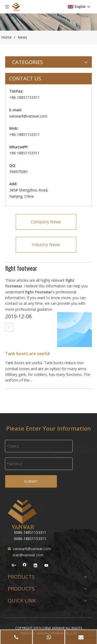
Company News (46, 222)
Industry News (46, 245)
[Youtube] (46, 566)
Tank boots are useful (27, 354)
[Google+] (14, 566)
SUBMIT (31, 481)
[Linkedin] (36, 566)
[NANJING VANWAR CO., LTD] (22, 514)
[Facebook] (25, 566)
